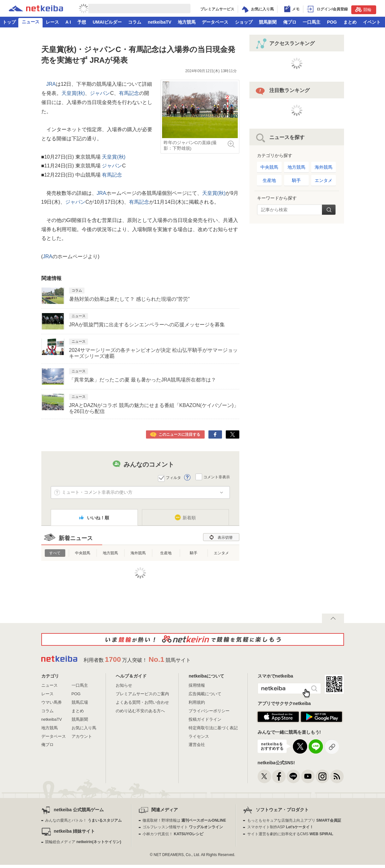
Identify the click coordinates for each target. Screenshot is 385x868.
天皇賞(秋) (73, 93)
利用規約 (197, 702)
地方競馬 (187, 22)
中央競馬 (83, 553)
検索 (329, 210)
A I (68, 22)
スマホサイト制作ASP (280, 827)
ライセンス (199, 736)
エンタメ (221, 553)
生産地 (166, 553)
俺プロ (290, 22)
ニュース (31, 22)
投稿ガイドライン (205, 719)
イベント (372, 22)
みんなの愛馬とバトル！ (83, 820)
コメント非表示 (217, 477)
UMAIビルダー (107, 22)
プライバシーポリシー (209, 711)
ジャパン (100, 93)
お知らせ (124, 685)
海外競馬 (138, 553)
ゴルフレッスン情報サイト (183, 827)
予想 (82, 22)
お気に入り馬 (84, 728)
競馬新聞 (268, 22)
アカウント (82, 736)
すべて (55, 553)
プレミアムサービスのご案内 (142, 694)
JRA (51, 84)
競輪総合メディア (83, 842)
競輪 (363, 9)
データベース (215, 22)
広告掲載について (205, 694)
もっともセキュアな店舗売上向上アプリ (294, 820)
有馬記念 (129, 93)
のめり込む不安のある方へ (140, 711)
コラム (135, 22)
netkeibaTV (160, 22)
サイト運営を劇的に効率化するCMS (290, 834)
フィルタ (173, 478)
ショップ (244, 22)
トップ (9, 22)
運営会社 (197, 745)
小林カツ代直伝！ (173, 834)
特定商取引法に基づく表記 (213, 728)
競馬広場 (80, 702)
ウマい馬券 (52, 702)
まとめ (350, 22)
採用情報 (197, 685)
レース (52, 22)
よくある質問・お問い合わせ (142, 702)
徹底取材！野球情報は (184, 820)
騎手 (194, 553)
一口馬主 (312, 22)
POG (332, 22)
